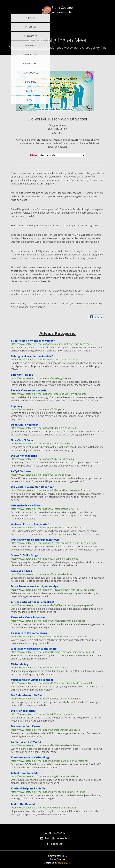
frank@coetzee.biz (55, 838)
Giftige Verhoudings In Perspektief (33, 602)
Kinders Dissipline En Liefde (28, 788)
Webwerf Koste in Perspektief (30, 524)
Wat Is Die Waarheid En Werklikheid (34, 649)
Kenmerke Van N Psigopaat (28, 617)
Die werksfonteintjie (24, 456)
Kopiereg (17, 406)
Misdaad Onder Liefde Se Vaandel (32, 680)
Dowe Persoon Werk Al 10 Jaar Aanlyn (34, 586)
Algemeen (31, 45)
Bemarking (31, 54)
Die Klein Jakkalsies (23, 711)
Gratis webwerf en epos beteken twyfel (36, 540)
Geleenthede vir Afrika (25, 505)
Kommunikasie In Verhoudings (30, 757)
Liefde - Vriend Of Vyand (26, 742)
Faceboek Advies (21, 571)
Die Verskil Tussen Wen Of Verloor (57, 119)
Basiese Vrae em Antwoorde (29, 390)
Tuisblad (31, 18)
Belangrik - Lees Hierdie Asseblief (32, 356)
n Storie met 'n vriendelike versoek (33, 341)
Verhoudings (31, 73)
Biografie (31, 82)
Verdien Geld (31, 64)
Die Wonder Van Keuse (25, 726)
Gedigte (31, 91)
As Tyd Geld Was (21, 471)
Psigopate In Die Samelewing (29, 633)
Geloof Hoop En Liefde (25, 773)
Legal (31, 100)
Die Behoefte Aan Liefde (26, 695)
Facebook (55, 844)
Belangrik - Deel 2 (22, 375)
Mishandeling (19, 664)
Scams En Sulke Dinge (25, 555)
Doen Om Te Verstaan (25, 425)
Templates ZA (65, 863)
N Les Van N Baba (22, 440)
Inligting (31, 27)
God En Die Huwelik (23, 804)
